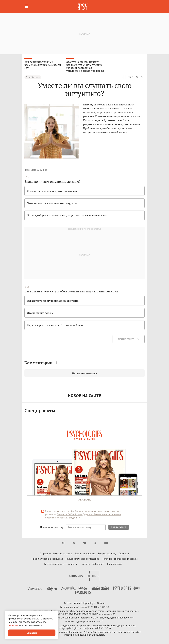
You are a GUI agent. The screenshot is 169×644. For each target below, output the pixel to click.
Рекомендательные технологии (61, 564)
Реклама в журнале (85, 553)
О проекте (45, 553)
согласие (13, 625)
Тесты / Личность (33, 77)
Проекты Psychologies (92, 564)
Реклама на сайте (63, 553)
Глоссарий (124, 553)
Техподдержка (115, 564)
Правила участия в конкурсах (47, 559)
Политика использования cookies (120, 559)
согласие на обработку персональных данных (81, 511)
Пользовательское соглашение (82, 559)
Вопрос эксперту (107, 553)
